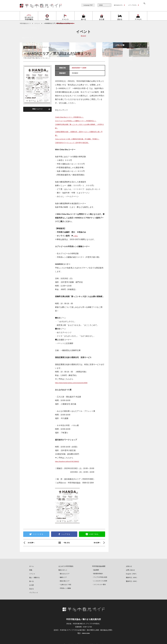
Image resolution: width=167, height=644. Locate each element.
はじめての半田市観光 (66, 574)
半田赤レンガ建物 (65, 596)
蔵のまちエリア (65, 582)
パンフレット (34, 601)
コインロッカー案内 (100, 593)
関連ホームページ (37, 109)
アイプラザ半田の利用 (100, 585)
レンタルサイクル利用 (100, 589)
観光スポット (63, 578)
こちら (76, 244)
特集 (31, 578)
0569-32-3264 (86, 641)
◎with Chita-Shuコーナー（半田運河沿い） (73, 118)
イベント (32, 582)
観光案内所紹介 (98, 582)
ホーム (31, 574)
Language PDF (85, 5)
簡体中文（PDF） (132, 586)
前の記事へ (96, 551)
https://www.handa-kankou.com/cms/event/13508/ (75, 391)
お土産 (31, 593)
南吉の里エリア (65, 589)
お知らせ (129, 574)
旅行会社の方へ (116, 5)
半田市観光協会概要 (99, 574)
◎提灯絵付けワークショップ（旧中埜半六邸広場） (76, 150)
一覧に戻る (66, 551)
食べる (31, 589)
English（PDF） (132, 582)
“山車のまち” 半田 (65, 593)
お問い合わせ (130, 578)
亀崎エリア (63, 585)
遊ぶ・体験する (34, 586)
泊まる (31, 597)
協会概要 (96, 578)
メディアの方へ (130, 5)
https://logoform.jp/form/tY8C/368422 (70, 469)
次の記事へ (32, 551)
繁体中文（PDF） (132, 589)
